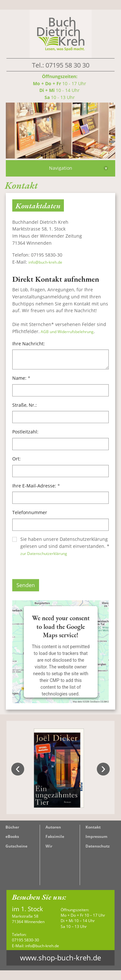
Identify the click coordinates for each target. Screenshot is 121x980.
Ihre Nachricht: (29, 344)
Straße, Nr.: (25, 405)
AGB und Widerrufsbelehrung (67, 332)
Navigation (79, 168)
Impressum (96, 836)
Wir (49, 846)
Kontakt (93, 827)
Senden (26, 585)
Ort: (16, 459)
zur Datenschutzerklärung (44, 554)
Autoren (53, 827)
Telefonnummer (30, 512)
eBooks (12, 836)
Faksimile (55, 836)
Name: (21, 378)
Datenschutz (98, 846)
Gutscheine (16, 846)
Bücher (12, 827)
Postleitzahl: (25, 432)
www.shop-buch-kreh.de (60, 958)
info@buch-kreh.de (45, 262)
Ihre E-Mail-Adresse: (36, 486)
